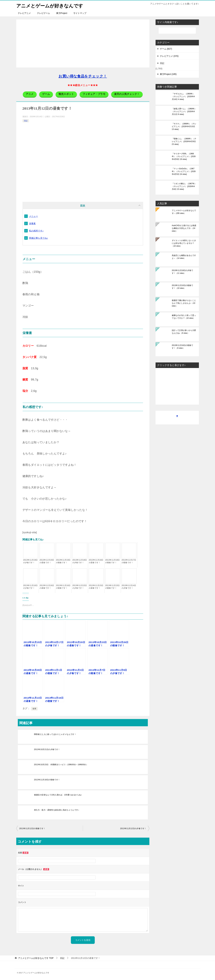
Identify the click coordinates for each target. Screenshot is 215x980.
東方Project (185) (168, 74)
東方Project (62, 13)
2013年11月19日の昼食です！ (47, 561)
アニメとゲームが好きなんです (50, 5)
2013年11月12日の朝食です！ (32, 828)
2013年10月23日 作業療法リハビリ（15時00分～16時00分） (61, 764)
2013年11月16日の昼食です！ (47, 587)
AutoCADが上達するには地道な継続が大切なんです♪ (184, 228)
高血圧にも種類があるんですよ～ (184, 257)
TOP (36, 958)
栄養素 (32, 223)
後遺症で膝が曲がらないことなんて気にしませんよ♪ (184, 303)
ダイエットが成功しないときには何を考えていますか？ (184, 243)
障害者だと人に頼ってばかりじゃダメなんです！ (55, 734)
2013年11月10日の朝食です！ (182, 287)
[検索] (177, 31)
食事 (34, 709)
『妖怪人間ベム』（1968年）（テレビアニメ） (184, 111)
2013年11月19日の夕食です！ (30, 561)
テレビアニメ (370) (169, 56)
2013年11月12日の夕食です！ (133, 828)
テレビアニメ (24, 13)
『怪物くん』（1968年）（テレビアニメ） (184, 141)
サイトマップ (80, 13)
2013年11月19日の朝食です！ (63, 561)
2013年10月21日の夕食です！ (47, 749)
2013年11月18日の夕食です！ (80, 561)
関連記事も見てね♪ (39, 238)
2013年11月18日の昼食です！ (96, 561)
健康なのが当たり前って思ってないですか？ (184, 317)
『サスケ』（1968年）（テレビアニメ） (184, 126)
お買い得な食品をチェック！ (83, 76)
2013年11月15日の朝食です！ (113, 587)
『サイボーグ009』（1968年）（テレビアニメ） (184, 156)
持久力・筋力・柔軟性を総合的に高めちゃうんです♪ (57, 810)
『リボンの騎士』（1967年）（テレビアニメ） (184, 186)
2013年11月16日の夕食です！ (30, 587)
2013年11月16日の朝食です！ (63, 587)
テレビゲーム (43, 13)
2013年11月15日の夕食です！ (80, 587)
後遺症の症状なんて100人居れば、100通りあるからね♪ (58, 795)
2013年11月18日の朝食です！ (113, 561)
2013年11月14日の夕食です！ (129, 587)
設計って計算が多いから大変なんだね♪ (184, 332)
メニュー (34, 216)
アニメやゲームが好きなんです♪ (184, 212)
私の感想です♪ (36, 231)
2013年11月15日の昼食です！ (96, 587)
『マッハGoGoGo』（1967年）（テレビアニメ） (184, 171)
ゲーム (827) (166, 49)
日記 (26, 121)
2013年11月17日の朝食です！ (129, 561)
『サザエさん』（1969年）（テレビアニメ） (183, 97)
